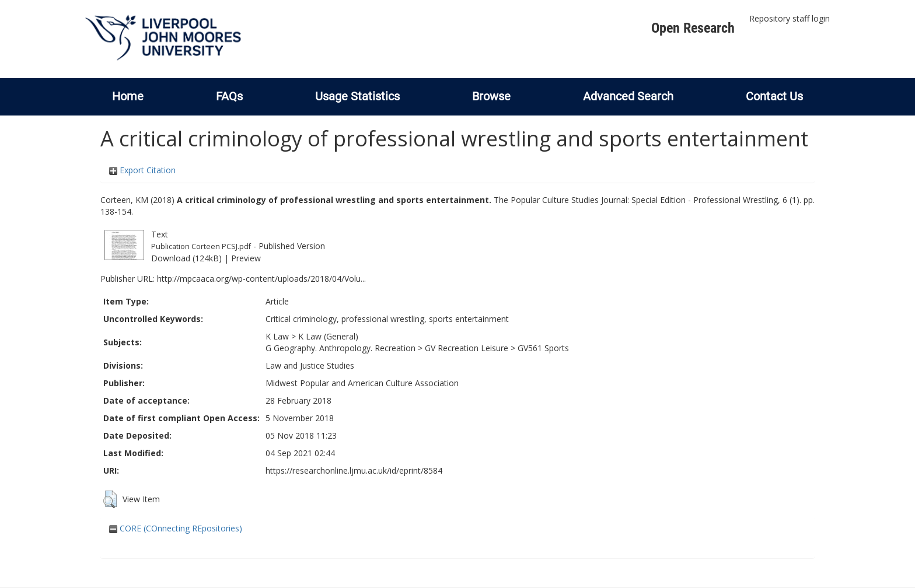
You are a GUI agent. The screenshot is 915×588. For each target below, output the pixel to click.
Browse (491, 96)
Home (128, 96)
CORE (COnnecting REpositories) (176, 528)
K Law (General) (328, 336)
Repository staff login (790, 18)
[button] (110, 499)
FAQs (229, 96)
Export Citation (142, 170)
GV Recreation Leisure (467, 348)
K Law (277, 336)
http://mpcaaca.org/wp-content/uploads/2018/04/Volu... (261, 279)
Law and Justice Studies (310, 365)
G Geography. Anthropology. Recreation (340, 348)
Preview (246, 258)
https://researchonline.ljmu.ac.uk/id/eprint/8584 (354, 470)
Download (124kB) (186, 258)
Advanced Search (628, 96)
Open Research (693, 28)
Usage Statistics (357, 96)
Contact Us (774, 96)
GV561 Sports (543, 348)
